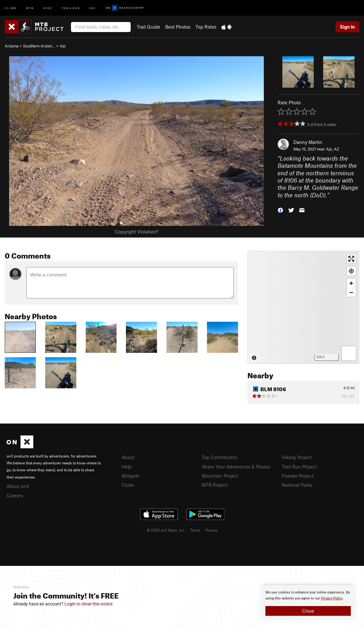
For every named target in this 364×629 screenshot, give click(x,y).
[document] (308, 603)
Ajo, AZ (333, 149)
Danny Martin (308, 142)
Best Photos (178, 27)
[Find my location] (351, 271)
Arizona (12, 46)
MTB (30, 8)
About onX (18, 486)
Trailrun (71, 8)
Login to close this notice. (89, 604)
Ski (93, 8)
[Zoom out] (351, 292)
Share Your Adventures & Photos (236, 467)
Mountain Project (220, 476)
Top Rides (206, 27)
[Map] (303, 307)
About (128, 457)
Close (308, 611)
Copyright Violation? (136, 232)
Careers (15, 495)
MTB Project (215, 485)
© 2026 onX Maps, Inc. (166, 530)
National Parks (297, 485)
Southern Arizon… (39, 46)
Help (127, 467)
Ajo (63, 46)
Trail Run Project (299, 467)
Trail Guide (148, 27)
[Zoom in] (351, 283)
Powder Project (298, 476)
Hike (48, 8)
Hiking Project (297, 457)
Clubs (128, 485)
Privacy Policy (332, 598)
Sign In (347, 27)
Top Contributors (220, 457)
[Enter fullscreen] (351, 259)
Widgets (130, 476)
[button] (280, 210)
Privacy (212, 530)
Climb (11, 8)
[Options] (349, 353)
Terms (195, 530)
